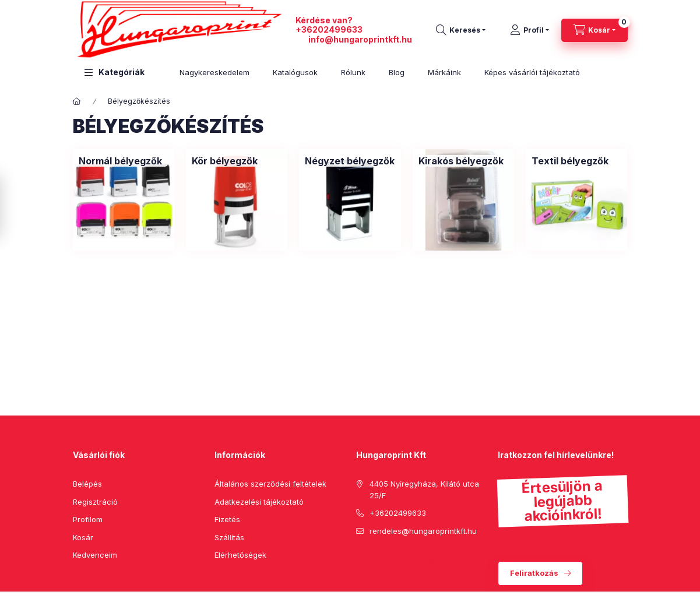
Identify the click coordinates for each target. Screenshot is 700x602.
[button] (115, 73)
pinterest (383, 560)
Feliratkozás (534, 573)
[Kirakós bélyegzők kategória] (461, 161)
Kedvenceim (95, 555)
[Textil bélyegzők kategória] (570, 161)
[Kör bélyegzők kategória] (225, 161)
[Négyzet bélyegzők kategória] (350, 161)
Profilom (88, 519)
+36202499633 (329, 29)
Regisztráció (95, 502)
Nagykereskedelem (214, 72)
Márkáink (444, 72)
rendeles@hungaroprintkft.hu (423, 531)
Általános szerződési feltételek (270, 484)
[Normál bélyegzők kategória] (120, 161)
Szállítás (229, 537)
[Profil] (530, 30)
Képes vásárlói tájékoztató (532, 72)
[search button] (461, 30)
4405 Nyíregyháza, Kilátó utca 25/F (424, 490)
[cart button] (595, 30)
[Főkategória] (77, 101)
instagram (406, 560)
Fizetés (227, 519)
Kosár (83, 537)
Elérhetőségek (240, 555)
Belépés (87, 484)
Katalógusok (295, 72)
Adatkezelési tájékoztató (259, 502)
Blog (397, 72)
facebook (360, 560)
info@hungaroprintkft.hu (360, 39)
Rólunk (353, 72)
